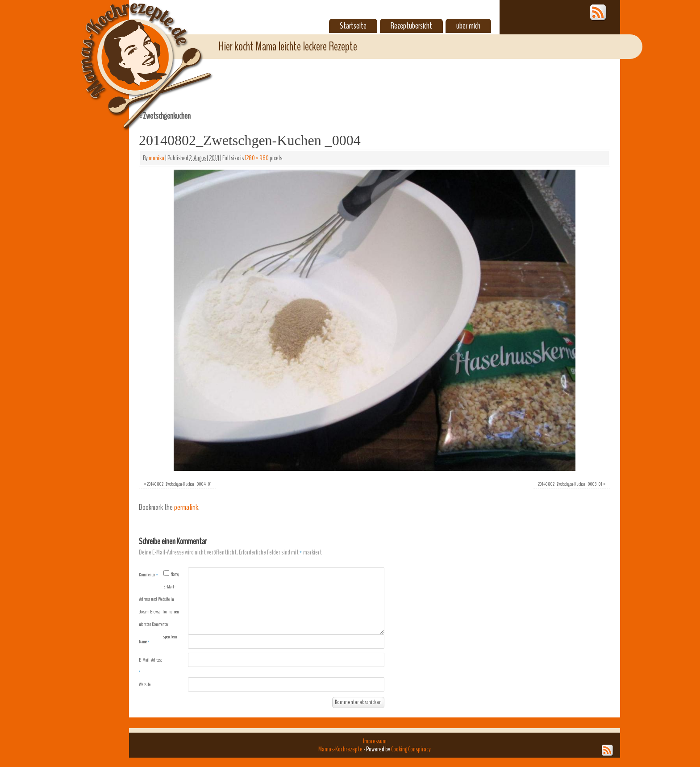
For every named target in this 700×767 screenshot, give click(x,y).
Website (145, 684)
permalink (186, 507)
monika (156, 158)
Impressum (375, 741)
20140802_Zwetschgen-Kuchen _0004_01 (179, 484)
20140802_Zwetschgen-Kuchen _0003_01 (570, 484)
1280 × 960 (257, 158)
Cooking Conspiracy (411, 749)
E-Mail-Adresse (150, 666)
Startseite (353, 26)
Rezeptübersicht (411, 26)
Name (144, 642)
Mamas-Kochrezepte (133, 56)
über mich (468, 26)
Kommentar (148, 575)
